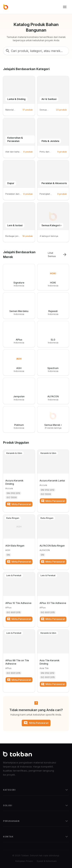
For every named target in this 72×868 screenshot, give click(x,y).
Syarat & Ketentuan (47, 861)
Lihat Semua (57, 255)
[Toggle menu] (65, 7)
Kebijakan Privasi (24, 861)
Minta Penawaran (36, 723)
